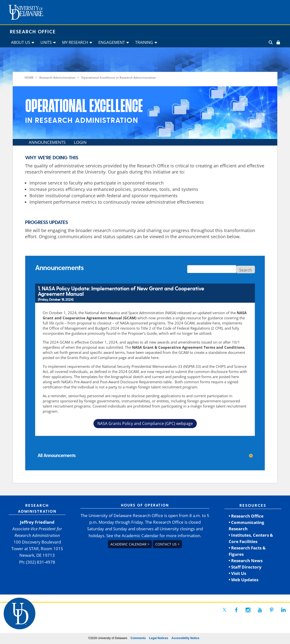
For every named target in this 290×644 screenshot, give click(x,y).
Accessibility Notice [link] (185, 638)
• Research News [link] (246, 561)
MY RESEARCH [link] (75, 42)
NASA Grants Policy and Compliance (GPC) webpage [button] (145, 423)
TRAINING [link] (144, 42)
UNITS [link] (46, 42)
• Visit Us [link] (237, 573)
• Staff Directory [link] (245, 567)
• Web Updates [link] (244, 580)
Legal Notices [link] (158, 638)
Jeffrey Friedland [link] (37, 522)
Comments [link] (138, 638)
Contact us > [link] (167, 544)
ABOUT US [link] (21, 42)
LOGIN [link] (80, 142)
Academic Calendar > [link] (130, 544)
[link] (278, 42)
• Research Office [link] (246, 516)
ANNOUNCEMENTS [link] (47, 142)
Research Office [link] (33, 32)
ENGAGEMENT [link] (112, 42)
